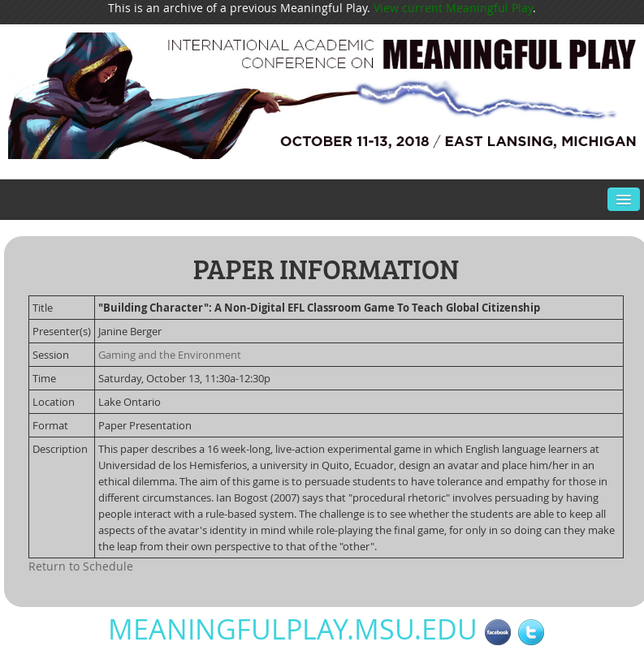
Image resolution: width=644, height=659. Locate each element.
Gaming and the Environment (170, 355)
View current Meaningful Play (453, 8)
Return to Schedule (81, 566)
